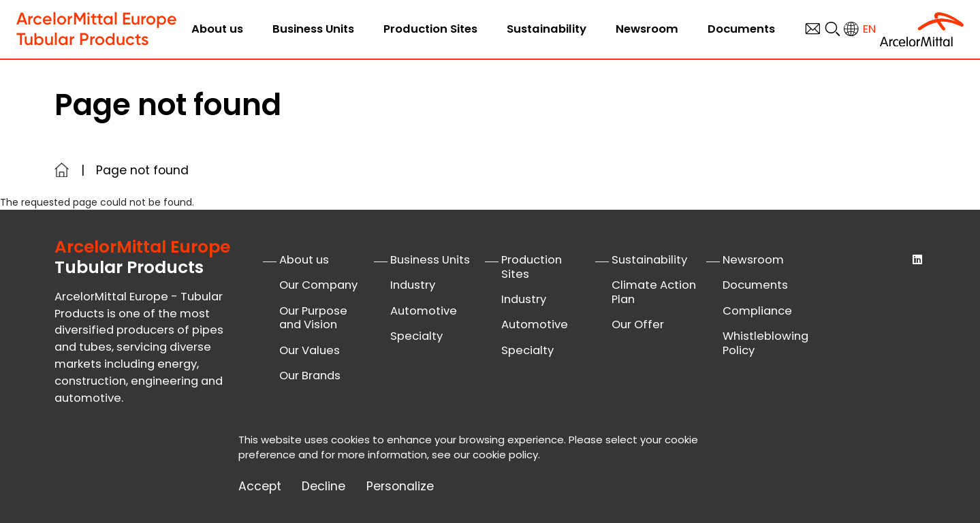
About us (217, 29)
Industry (413, 285)
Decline (323, 487)
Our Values (310, 350)
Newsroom (647, 29)
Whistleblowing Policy (765, 343)
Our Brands (310, 376)
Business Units (313, 29)
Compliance (757, 311)
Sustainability (547, 29)
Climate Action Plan (654, 292)
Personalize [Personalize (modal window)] (400, 487)
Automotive (424, 311)
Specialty (416, 336)
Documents (741, 29)
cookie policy (505, 455)
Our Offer (638, 324)
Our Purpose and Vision (313, 318)
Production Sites (430, 29)
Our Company (318, 285)
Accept (260, 487)
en (869, 29)
